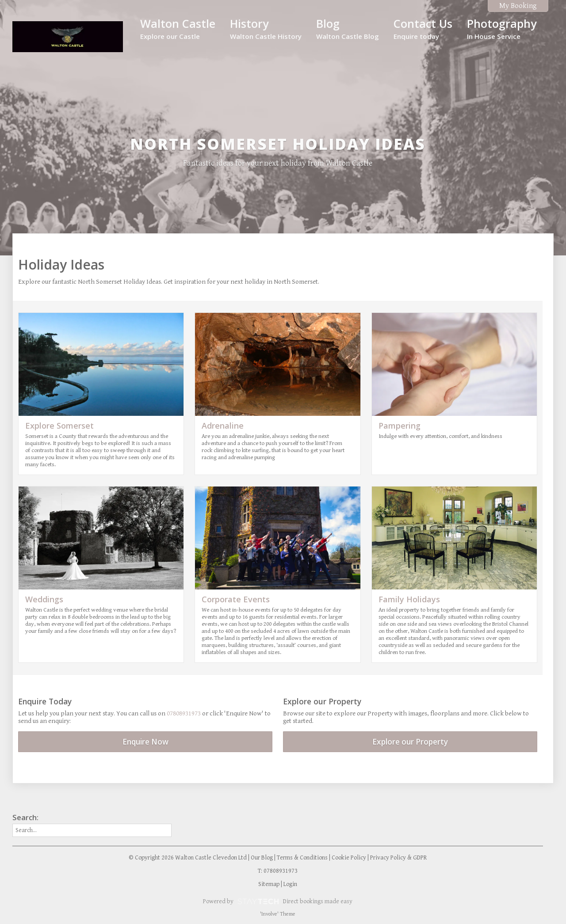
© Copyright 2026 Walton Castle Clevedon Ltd (188, 858)
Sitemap (269, 884)
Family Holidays (409, 599)
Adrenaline (223, 426)
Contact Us (423, 28)
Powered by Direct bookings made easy (278, 901)
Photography (502, 28)
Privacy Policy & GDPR (398, 858)
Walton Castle (178, 28)
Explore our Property (410, 742)
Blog (348, 28)
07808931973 (184, 713)
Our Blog (262, 858)
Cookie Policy (349, 858)
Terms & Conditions (302, 858)
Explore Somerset (59, 426)
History (266, 28)
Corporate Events (236, 599)
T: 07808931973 (278, 871)
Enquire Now (145, 742)
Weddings (44, 599)
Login (290, 884)
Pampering (400, 426)
